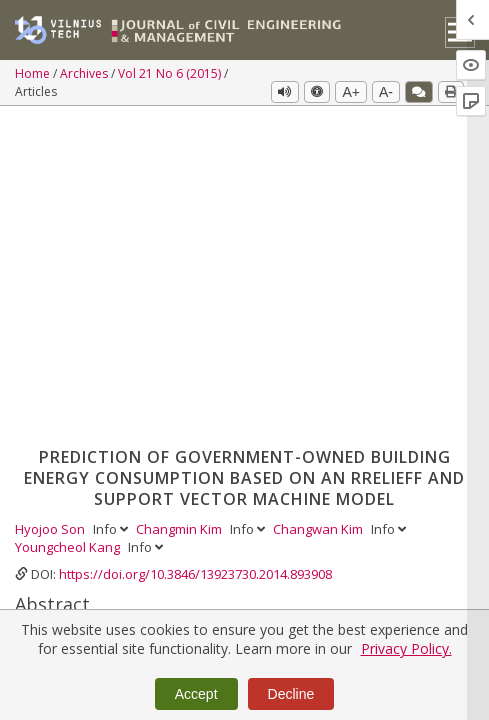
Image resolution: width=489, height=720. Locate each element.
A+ (351, 92)
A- (386, 92)
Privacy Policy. (406, 648)
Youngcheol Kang (69, 229)
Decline (291, 694)
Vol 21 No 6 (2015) (171, 73)
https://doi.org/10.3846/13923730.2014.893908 (195, 256)
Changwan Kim (319, 211)
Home (34, 73)
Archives (85, 73)
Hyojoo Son (51, 211)
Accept (196, 694)
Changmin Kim (180, 211)
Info (112, 211)
